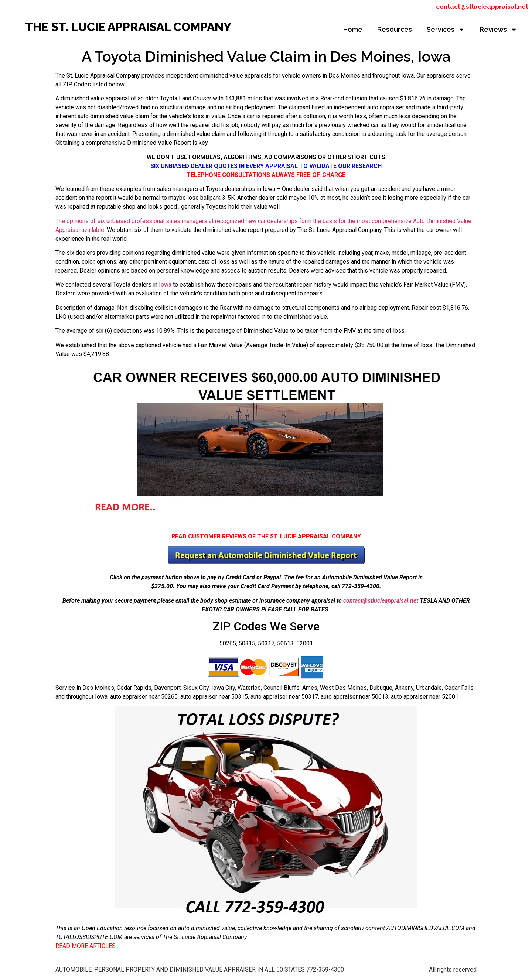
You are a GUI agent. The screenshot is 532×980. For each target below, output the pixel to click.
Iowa (165, 285)
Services (446, 30)
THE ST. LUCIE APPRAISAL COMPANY (128, 27)
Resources (395, 29)
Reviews (498, 30)
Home (353, 29)
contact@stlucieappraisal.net (482, 7)
